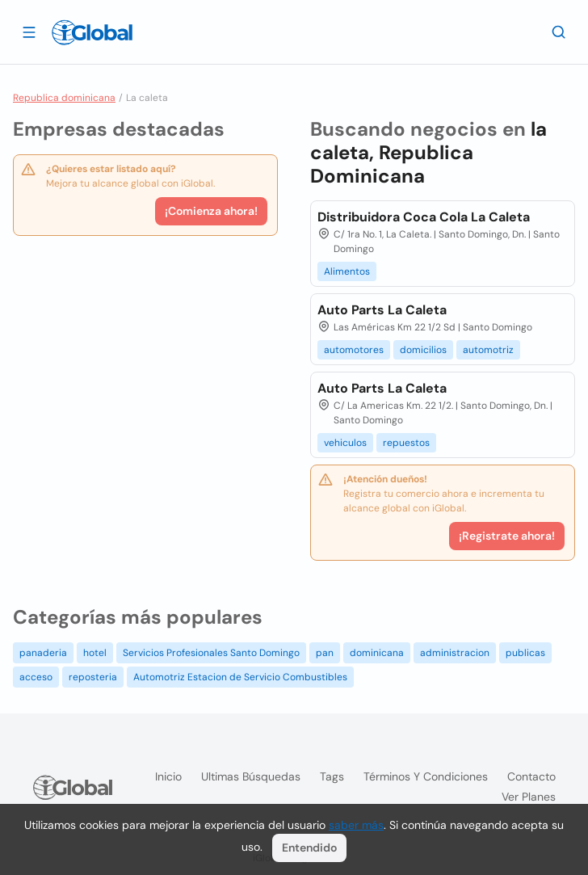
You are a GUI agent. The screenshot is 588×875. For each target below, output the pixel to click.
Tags (332, 776)
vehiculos (345, 443)
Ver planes (529, 797)
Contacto (531, 776)
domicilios (423, 350)
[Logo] (92, 32)
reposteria (93, 677)
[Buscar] (559, 32)
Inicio (168, 776)
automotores (354, 350)
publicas (525, 653)
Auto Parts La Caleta (382, 310)
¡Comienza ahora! (211, 211)
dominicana (377, 653)
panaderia (43, 653)
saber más (356, 825)
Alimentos (347, 271)
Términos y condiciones (426, 776)
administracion (455, 653)
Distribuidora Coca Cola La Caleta (424, 217)
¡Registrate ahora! (507, 536)
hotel (95, 653)
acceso (36, 677)
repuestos (406, 443)
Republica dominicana (64, 98)
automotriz (488, 350)
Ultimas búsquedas (251, 776)
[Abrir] (29, 32)
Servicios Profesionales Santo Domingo (211, 653)
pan (325, 653)
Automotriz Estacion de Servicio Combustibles (240, 677)
